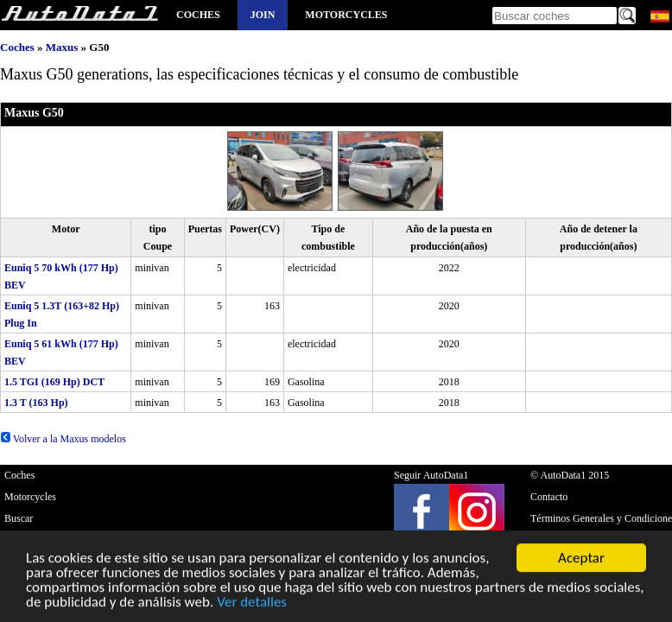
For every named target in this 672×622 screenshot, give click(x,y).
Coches (198, 15)
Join (263, 15)
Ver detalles (252, 603)
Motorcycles (346, 15)
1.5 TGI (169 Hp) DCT (54, 382)
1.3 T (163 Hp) (36, 403)
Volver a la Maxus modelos (63, 439)
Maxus (62, 47)
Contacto (549, 497)
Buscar (19, 518)
